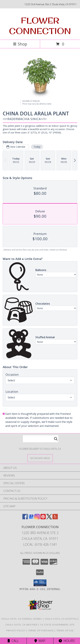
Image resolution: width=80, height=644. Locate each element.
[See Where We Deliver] (40, 458)
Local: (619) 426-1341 (40, 544)
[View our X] (49, 518)
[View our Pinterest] (43, 518)
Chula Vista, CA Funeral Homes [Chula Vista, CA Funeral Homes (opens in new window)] (22, 619)
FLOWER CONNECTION (40, 26)
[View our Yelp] (55, 518)
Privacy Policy (16, 630)
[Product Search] (41, 439)
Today (37, 147)
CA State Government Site (57, 625)
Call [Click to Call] (13, 641)
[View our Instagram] (37, 518)
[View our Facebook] (25, 518)
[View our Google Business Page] (31, 518)
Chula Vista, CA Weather (21, 625)
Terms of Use (65, 630)
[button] (40, 583)
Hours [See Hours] (67, 641)
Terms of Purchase (41, 630)
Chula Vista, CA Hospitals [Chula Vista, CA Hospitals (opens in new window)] (62, 619)
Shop (20, 44)
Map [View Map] (40, 641)
